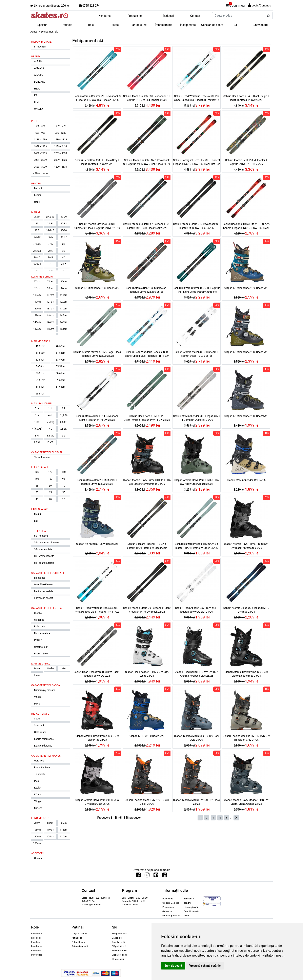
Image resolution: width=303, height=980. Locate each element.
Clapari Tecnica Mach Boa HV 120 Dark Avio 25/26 (197, 738)
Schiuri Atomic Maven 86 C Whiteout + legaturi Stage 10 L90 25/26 (197, 354)
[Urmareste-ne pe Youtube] (165, 876)
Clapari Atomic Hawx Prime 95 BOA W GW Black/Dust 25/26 (97, 802)
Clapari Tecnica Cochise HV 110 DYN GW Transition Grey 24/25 (246, 738)
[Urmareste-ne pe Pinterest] (156, 876)
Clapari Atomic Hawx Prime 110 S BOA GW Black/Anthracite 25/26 (246, 546)
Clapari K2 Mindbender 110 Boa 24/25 (246, 416)
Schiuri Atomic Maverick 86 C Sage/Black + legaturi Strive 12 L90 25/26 (97, 354)
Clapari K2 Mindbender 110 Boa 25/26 (246, 352)
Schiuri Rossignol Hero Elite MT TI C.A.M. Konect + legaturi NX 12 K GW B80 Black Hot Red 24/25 (246, 226)
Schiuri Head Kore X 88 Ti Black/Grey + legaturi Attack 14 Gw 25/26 (97, 162)
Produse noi (135, 16)
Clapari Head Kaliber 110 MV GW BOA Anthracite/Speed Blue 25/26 (197, 674)
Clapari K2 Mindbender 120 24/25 (246, 480)
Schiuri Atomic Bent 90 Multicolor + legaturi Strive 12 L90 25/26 (97, 482)
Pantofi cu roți (139, 25)
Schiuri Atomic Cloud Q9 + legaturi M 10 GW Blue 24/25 (246, 610)
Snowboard (261, 25)
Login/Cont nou (261, 5)
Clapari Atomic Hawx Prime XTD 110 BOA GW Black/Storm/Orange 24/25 (147, 482)
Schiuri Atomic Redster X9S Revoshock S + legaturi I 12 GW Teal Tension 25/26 (97, 98)
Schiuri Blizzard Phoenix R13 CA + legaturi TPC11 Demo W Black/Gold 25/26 (147, 546)
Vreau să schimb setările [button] (205, 966)
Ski (236, 25)
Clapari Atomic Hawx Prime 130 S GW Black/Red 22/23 (97, 738)
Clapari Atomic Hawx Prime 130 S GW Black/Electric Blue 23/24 (246, 674)
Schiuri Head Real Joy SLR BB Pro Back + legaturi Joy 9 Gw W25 (97, 674)
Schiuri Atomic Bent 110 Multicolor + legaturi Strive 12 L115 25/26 (246, 162)
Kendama (105, 16)
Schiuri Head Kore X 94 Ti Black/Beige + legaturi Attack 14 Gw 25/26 (246, 98)
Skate (115, 25)
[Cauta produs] (269, 16)
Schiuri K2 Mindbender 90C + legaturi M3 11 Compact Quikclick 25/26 (197, 418)
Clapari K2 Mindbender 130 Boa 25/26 (97, 288)
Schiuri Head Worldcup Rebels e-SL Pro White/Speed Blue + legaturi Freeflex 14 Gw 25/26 (197, 99)
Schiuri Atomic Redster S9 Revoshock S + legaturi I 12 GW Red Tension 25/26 (147, 98)
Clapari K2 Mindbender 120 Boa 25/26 (246, 288)
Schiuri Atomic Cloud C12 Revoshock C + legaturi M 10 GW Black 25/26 (197, 226)
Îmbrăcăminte (164, 25)
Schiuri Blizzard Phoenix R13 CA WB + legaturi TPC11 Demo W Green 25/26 (197, 546)
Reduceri (169, 16)
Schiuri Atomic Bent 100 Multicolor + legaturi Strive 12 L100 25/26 (147, 290)
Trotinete (67, 25)
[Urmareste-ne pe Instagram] (147, 876)
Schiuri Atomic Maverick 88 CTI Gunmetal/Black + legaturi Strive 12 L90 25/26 (97, 226)
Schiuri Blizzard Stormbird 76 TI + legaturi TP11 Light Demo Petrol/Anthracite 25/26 (197, 290)
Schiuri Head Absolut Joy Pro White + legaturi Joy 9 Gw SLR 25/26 (197, 610)
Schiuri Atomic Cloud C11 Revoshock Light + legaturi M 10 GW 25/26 (97, 418)
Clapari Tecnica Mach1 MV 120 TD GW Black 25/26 (147, 802)
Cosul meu (235, 5)
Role (91, 25)
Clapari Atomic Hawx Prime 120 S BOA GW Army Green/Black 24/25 (196, 482)
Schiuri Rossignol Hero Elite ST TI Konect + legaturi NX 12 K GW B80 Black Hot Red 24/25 (197, 163)
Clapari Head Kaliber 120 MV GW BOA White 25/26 (147, 674)
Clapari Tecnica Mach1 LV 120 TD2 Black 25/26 (197, 802)
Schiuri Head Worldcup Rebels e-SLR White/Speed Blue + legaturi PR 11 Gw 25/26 (147, 354)
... (231, 818)
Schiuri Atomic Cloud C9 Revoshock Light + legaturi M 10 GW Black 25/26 (147, 610)
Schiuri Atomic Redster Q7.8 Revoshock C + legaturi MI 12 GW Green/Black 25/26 (147, 162)
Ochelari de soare (212, 25)
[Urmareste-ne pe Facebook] (138, 876)
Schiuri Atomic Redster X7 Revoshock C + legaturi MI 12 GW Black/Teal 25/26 (147, 226)
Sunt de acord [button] (173, 966)
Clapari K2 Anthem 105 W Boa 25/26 (97, 544)
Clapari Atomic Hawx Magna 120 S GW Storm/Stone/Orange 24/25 (246, 802)
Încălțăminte (188, 25)
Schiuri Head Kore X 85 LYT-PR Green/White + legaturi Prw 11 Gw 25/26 (147, 418)
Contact (195, 16)
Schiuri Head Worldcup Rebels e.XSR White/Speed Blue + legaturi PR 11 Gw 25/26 (97, 610)
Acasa (34, 32)
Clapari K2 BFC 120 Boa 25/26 (147, 736)
